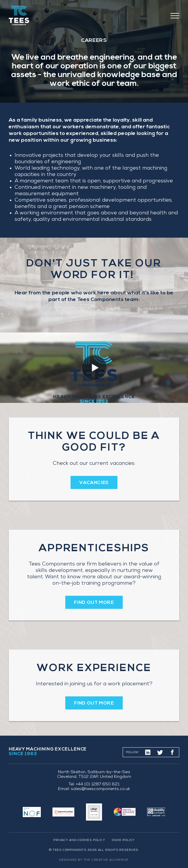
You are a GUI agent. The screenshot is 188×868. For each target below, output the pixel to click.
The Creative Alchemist (106, 860)
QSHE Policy (123, 840)
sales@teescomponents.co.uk (100, 789)
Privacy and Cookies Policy (79, 840)
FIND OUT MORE (94, 603)
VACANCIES (94, 483)
